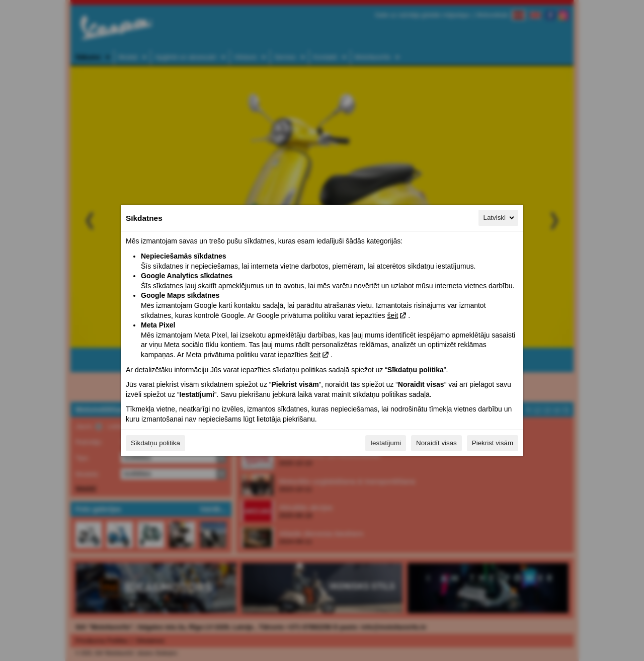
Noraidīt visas (436, 443)
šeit (392, 315)
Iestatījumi (386, 443)
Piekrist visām (493, 443)
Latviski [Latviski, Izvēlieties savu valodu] (500, 218)
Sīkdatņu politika (155, 443)
